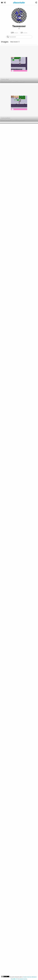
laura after (5, 79)
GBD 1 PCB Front (7, 504)
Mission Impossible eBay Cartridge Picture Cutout (15, 272)
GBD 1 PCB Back (7, 349)
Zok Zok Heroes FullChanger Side (13, 967)
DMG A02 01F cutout (8, 195)
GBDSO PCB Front (8, 735)
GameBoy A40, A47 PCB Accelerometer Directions (15, 929)
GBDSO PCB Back (8, 581)
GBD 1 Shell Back (7, 542)
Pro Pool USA (6, 156)
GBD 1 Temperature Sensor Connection (15, 388)
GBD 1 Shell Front (8, 311)
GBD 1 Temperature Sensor (11, 465)
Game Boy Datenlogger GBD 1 (13, 313)
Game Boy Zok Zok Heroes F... (13, 970)
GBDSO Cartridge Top (9, 658)
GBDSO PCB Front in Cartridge (12, 774)
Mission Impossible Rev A (12, 197)
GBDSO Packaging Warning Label (13, 620)
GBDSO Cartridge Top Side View (13, 697)
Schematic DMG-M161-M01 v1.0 (12, 813)
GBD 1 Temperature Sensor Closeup (14, 427)
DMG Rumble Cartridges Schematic (14, 890)
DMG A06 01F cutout (8, 234)
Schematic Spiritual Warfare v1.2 (13, 851)
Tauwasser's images (10, 815)
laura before (5, 118)
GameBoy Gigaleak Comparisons (14, 81)
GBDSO (7, 583)
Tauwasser (19, 26)
